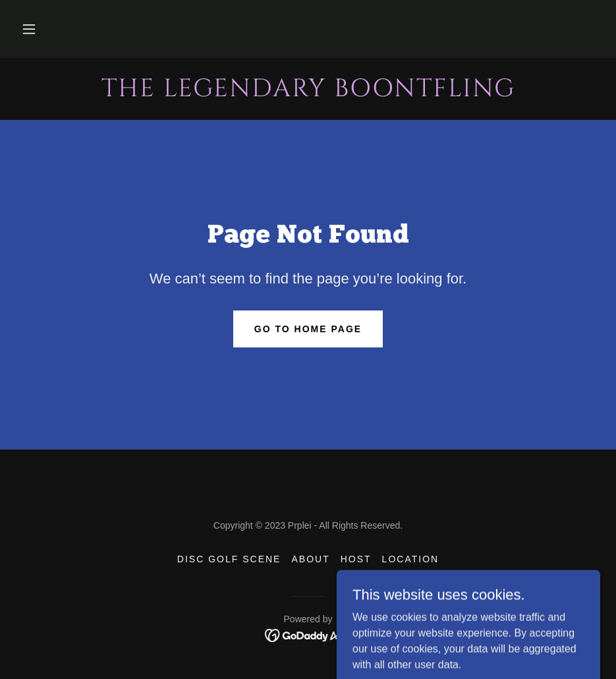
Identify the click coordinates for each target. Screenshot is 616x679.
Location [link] (411, 559)
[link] (308, 93)
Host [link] (356, 559)
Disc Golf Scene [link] (229, 559)
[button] (29, 29)
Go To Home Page (308, 329)
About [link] (310, 559)
